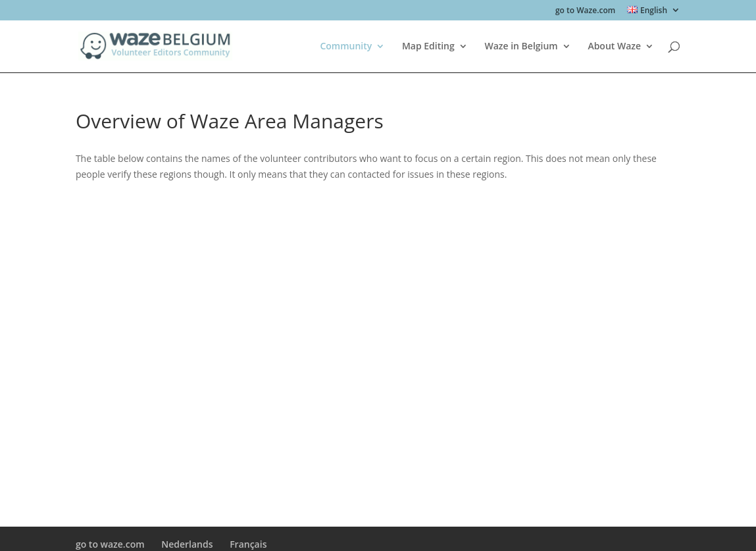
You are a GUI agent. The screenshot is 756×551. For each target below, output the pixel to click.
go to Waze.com (585, 11)
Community (346, 47)
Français (248, 544)
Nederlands (187, 544)
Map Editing (428, 47)
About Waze (614, 47)
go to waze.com (110, 544)
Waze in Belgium (521, 47)
